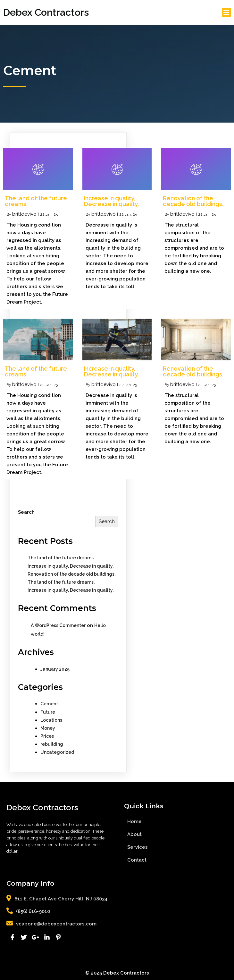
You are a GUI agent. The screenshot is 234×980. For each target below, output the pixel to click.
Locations (51, 720)
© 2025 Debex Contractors (117, 973)
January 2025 (55, 669)
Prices (47, 736)
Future (48, 712)
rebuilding (52, 744)
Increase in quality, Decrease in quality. (71, 566)
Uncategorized (57, 752)
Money (48, 728)
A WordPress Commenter (58, 625)
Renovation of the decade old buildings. (71, 574)
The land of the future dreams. (61, 558)
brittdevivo (24, 214)
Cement (49, 704)
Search (26, 512)
